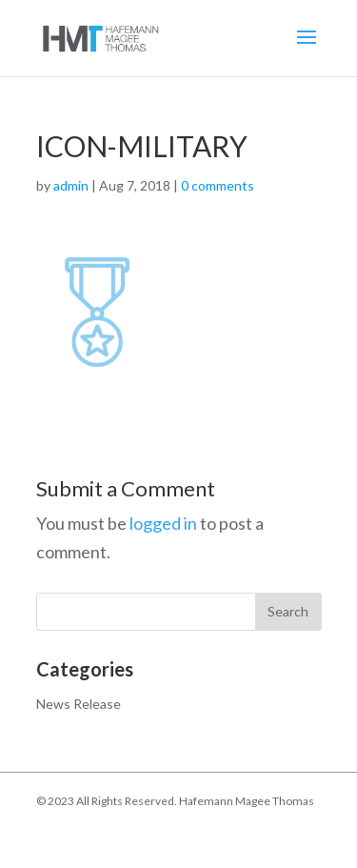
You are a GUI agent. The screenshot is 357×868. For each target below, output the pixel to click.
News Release (79, 704)
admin (71, 185)
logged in (163, 523)
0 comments (218, 185)
